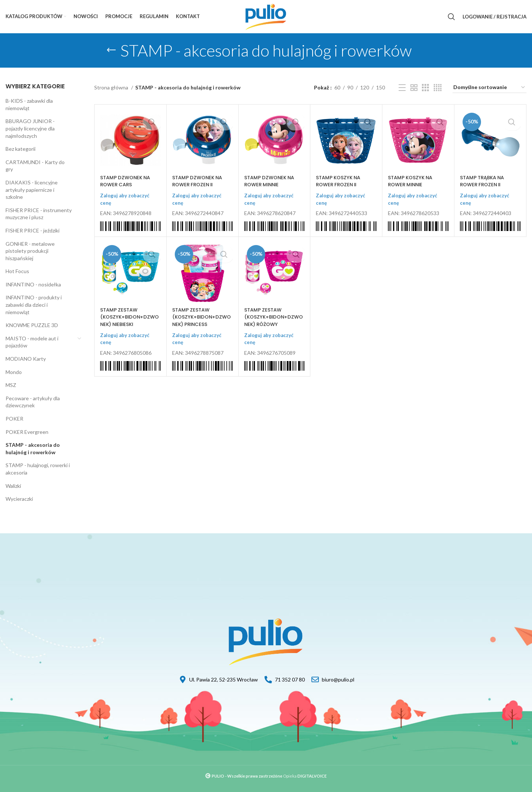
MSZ (11, 385)
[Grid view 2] (414, 88)
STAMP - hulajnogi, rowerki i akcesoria (38, 469)
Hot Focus (17, 271)
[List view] (402, 88)
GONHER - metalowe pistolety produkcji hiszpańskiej (30, 251)
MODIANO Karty (26, 359)
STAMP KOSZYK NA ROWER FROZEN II (340, 181)
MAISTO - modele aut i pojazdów (32, 342)
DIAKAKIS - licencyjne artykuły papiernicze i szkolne (32, 190)
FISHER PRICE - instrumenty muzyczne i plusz (39, 214)
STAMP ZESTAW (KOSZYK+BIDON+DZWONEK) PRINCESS (201, 317)
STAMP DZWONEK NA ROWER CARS (127, 181)
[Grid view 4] (438, 88)
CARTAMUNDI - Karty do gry (35, 166)
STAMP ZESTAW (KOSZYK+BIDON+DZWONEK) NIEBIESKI (129, 317)
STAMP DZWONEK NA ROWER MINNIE (271, 181)
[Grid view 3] (425, 88)
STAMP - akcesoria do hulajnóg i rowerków (33, 448)
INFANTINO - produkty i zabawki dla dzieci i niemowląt (34, 305)
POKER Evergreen (27, 432)
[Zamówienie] (490, 88)
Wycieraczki (19, 499)
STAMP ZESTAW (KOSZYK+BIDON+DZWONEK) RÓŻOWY (273, 317)
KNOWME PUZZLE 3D (32, 325)
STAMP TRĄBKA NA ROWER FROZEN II (484, 181)
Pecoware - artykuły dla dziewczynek (33, 402)
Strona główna (112, 87)
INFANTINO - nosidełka (33, 284)
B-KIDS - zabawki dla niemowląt (29, 104)
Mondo (14, 372)
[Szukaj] (451, 17)
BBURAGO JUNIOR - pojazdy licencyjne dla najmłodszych (30, 128)
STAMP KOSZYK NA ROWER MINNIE (412, 181)
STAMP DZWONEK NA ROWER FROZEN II (199, 181)
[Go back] (111, 50)
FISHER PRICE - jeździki (33, 230)
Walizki (13, 486)
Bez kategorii (21, 149)
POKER (14, 419)
